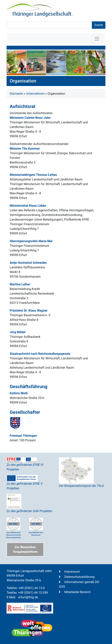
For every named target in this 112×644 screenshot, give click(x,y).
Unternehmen (35, 94)
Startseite (16, 94)
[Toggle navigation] (97, 39)
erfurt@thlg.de (28, 597)
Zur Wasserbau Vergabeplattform (25, 549)
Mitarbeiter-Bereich (77, 592)
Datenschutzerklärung (79, 577)
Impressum (72, 572)
